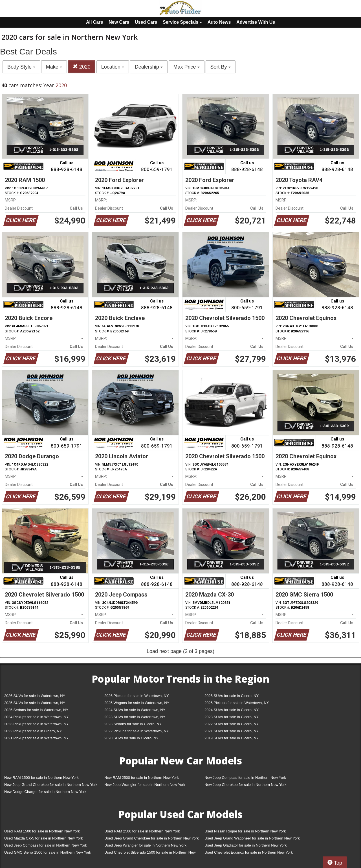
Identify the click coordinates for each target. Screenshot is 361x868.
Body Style (21, 67)
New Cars (119, 22)
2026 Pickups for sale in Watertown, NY (137, 696)
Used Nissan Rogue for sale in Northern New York (245, 831)
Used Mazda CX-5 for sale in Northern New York (44, 838)
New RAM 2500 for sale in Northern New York (142, 778)
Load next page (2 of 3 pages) (180, 651)
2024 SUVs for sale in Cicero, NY (232, 710)
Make (54, 67)
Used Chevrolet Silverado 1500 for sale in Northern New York (150, 853)
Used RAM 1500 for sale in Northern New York (42, 831)
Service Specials (182, 22)
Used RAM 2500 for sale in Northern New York (142, 831)
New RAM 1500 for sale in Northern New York (41, 778)
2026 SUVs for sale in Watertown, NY (35, 696)
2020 (82, 67)
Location (113, 67)
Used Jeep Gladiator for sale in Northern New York (246, 845)
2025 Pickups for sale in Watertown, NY (237, 703)
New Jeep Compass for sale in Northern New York (245, 778)
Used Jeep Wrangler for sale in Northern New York (145, 845)
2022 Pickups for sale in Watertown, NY (137, 731)
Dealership (149, 67)
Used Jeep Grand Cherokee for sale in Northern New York (152, 838)
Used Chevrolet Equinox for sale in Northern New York (249, 852)
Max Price (187, 67)
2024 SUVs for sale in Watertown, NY (135, 710)
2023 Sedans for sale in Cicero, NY (133, 724)
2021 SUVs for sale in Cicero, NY (232, 731)
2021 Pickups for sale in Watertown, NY (37, 738)
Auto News (219, 22)
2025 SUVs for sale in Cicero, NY (232, 696)
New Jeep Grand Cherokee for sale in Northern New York (51, 785)
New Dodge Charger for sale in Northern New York (45, 792)
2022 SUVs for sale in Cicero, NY (232, 724)
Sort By (221, 67)
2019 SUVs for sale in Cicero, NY (232, 738)
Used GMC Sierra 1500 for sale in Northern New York (48, 852)
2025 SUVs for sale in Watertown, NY (35, 703)
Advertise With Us (256, 22)
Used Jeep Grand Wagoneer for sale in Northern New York (252, 838)
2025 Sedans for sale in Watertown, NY (36, 710)
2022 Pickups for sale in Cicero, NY (33, 731)
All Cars (94, 22)
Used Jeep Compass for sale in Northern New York (46, 845)
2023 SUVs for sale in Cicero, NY (232, 717)
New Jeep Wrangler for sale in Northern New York (145, 785)
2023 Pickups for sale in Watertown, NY (37, 724)
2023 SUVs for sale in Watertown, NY (135, 717)
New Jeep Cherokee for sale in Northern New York (245, 785)
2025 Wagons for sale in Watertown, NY (137, 703)
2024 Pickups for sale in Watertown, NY (37, 717)
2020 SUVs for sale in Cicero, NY (131, 738)
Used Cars (146, 22)
